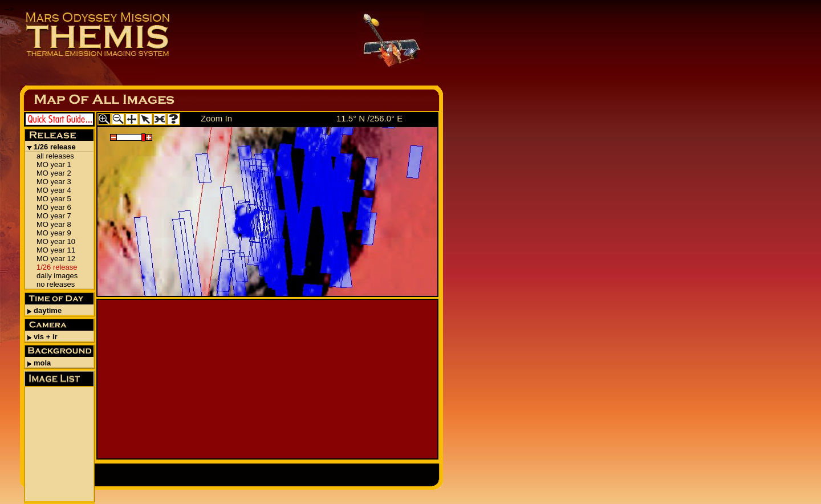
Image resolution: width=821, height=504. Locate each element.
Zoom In (216, 118)
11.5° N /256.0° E (369, 118)
